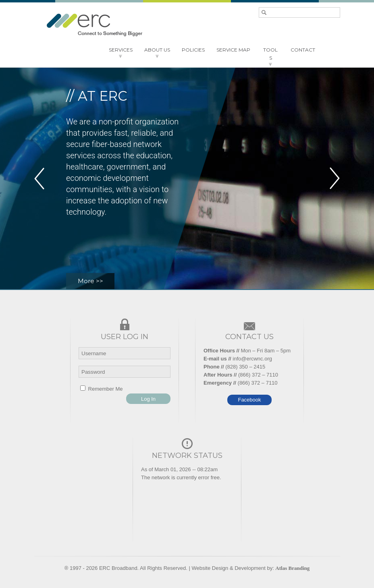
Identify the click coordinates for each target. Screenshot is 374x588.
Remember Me (102, 389)
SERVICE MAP (233, 50)
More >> (90, 281)
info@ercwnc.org (252, 359)
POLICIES (193, 50)
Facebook (249, 400)
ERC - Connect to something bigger (94, 25)
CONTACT (303, 50)
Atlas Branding (292, 568)
